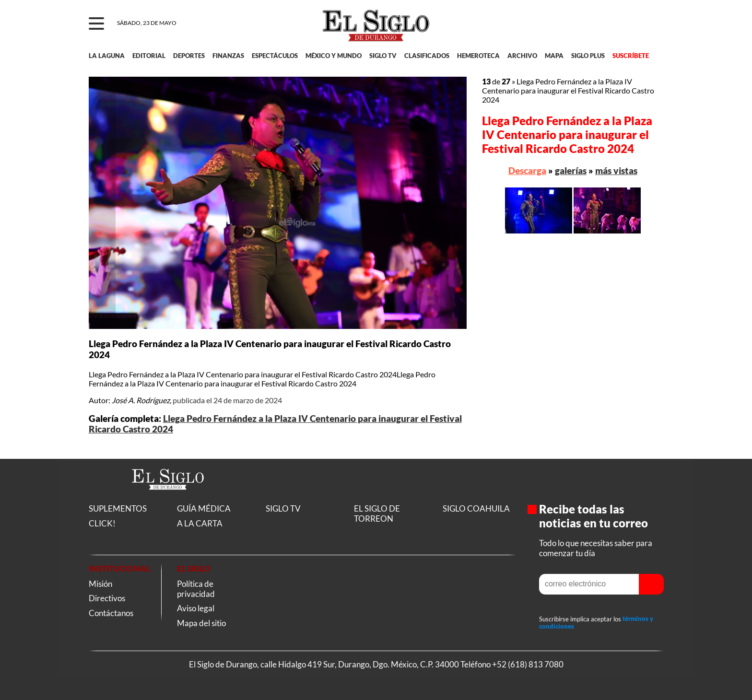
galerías (571, 170)
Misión (100, 584)
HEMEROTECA (478, 56)
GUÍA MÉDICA (204, 508)
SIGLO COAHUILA (476, 508)
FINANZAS (228, 56)
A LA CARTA (200, 523)
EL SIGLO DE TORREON (377, 513)
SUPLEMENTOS (118, 508)
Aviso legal (196, 608)
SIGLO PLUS (588, 56)
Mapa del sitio (201, 623)
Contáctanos (111, 613)
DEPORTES (189, 56)
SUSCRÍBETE (631, 56)
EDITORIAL (149, 56)
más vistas (616, 170)
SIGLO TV (383, 56)
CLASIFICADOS (427, 56)
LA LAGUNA (107, 56)
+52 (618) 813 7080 (528, 664)
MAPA (554, 56)
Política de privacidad (196, 589)
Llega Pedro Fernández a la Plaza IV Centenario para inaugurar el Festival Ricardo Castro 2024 (567, 134)
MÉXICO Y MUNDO (334, 56)
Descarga (527, 170)
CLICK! (102, 523)
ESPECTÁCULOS (275, 56)
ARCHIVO (522, 56)
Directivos (107, 598)
